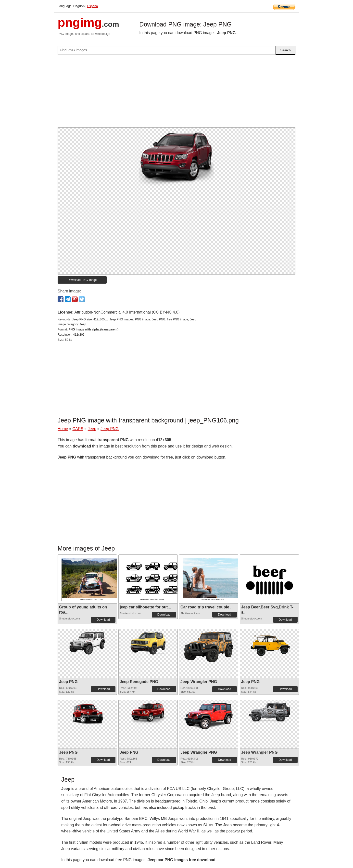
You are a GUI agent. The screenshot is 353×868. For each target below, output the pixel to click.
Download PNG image (82, 280)
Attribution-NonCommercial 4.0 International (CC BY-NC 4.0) (127, 312)
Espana (93, 6)
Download (103, 620)
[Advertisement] (176, 93)
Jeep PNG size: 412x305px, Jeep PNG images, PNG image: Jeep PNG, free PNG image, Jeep (134, 319)
